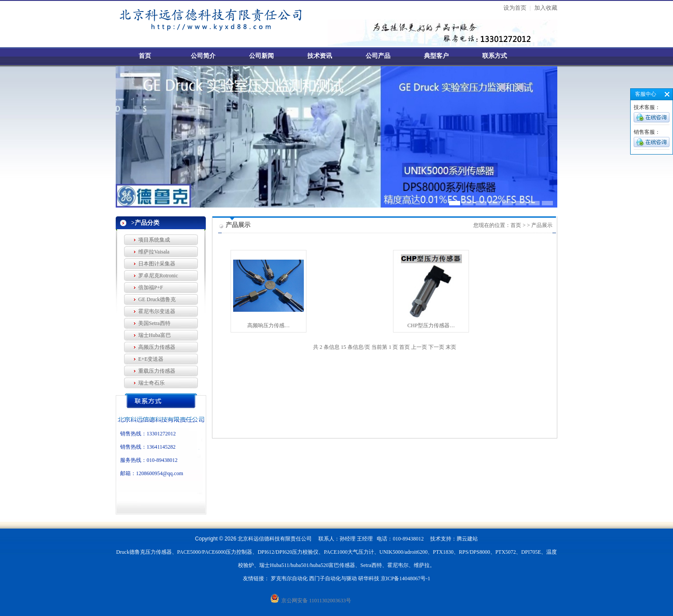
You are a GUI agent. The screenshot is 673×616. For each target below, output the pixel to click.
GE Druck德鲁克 (157, 299)
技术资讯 (320, 56)
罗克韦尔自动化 (289, 578)
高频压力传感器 (157, 347)
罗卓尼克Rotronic (158, 276)
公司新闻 (261, 56)
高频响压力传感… (268, 325)
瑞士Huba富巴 (155, 335)
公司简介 (203, 56)
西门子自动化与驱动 (333, 578)
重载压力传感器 (157, 371)
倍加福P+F (151, 287)
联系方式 (495, 56)
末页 (451, 347)
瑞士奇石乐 (151, 383)
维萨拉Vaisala (154, 252)
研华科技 (369, 578)
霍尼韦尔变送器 (157, 311)
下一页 (436, 347)
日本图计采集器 (157, 264)
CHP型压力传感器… (431, 325)
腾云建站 (467, 539)
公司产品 (378, 56)
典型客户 (436, 56)
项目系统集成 (154, 240)
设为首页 (515, 8)
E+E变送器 (151, 359)
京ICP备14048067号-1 (406, 578)
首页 (145, 56)
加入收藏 (546, 8)
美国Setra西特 (154, 323)
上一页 (419, 347)
